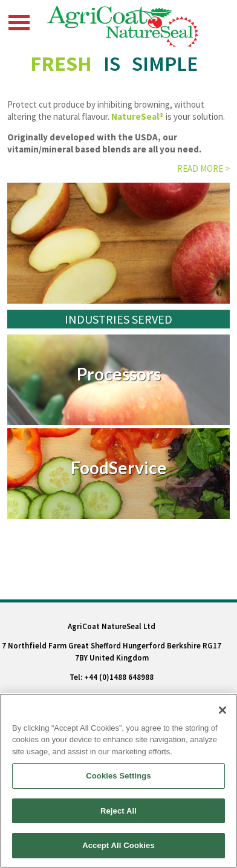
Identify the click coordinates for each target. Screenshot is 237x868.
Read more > (203, 168)
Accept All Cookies (118, 845)
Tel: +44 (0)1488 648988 (112, 677)
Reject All (118, 811)
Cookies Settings (118, 776)
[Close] (222, 710)
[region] (118, 781)
